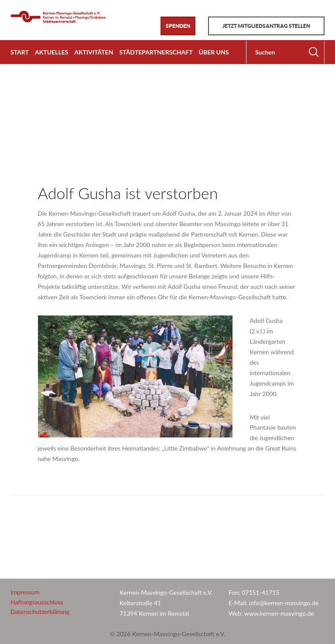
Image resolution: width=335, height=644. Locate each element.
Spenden (178, 26)
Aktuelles (51, 52)
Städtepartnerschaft (156, 52)
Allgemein (50, 111)
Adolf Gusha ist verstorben (128, 193)
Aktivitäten (94, 52)
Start (20, 52)
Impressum (25, 592)
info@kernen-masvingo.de (285, 603)
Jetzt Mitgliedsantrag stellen (266, 26)
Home (19, 111)
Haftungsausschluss (37, 602)
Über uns (214, 52)
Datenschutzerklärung (40, 612)
